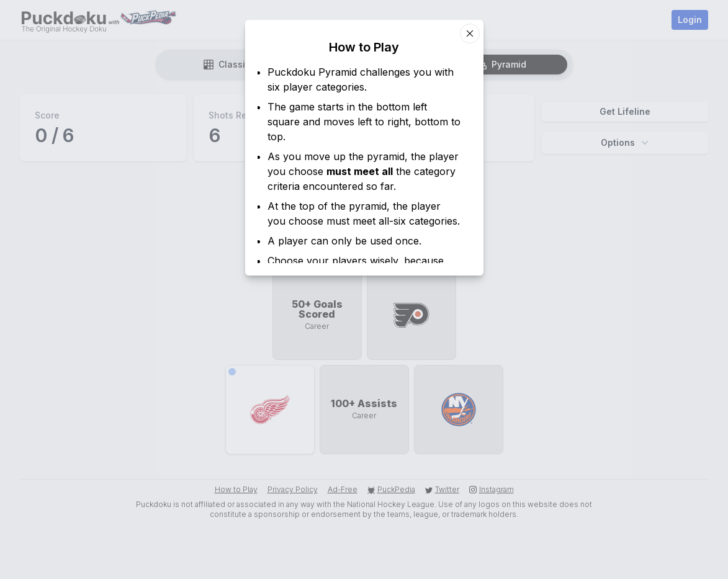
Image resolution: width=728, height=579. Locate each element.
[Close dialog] (470, 34)
